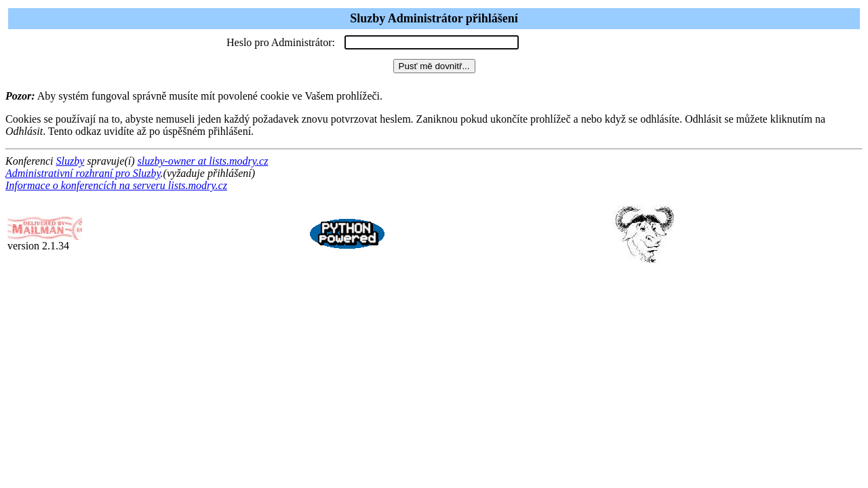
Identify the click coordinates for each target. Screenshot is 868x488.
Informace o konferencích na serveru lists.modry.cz (116, 185)
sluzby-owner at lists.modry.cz (202, 161)
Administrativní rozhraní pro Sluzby (83, 173)
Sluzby (71, 161)
